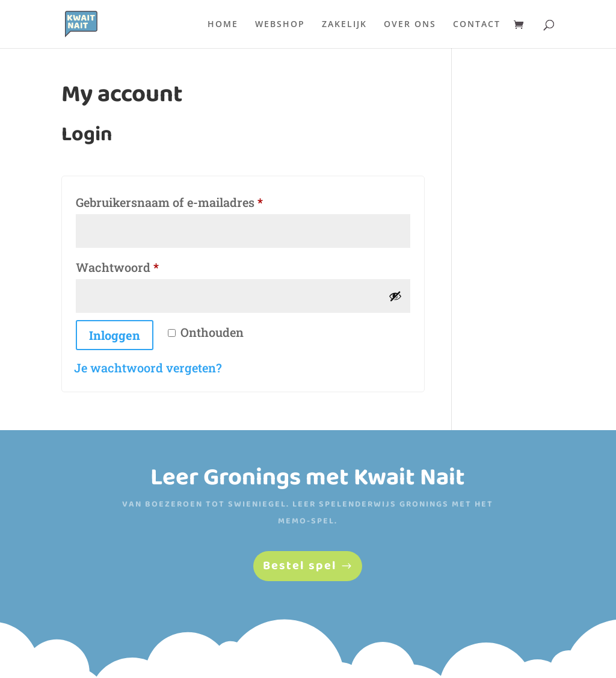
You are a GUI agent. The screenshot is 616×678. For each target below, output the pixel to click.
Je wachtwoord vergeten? (148, 368)
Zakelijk (344, 25)
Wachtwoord (137, 265)
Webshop (280, 25)
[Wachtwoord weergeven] (395, 296)
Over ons (410, 25)
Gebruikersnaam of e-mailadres (189, 200)
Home (223, 25)
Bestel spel (300, 566)
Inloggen (115, 335)
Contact (477, 25)
